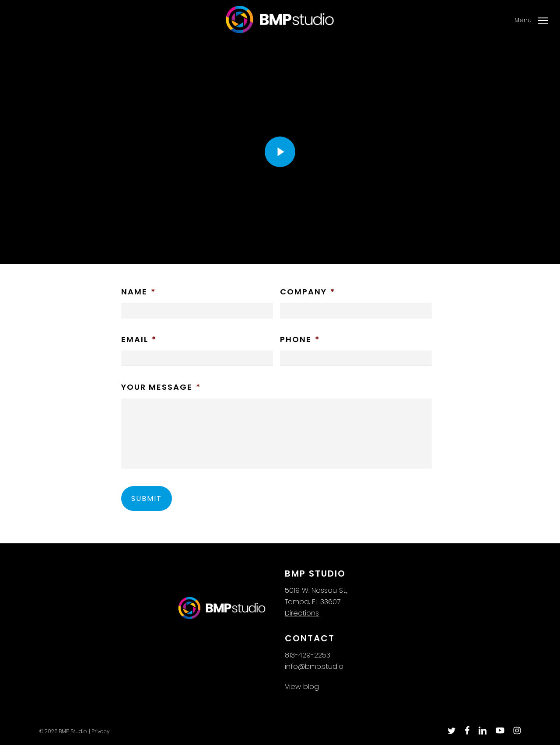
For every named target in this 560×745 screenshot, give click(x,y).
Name (138, 292)
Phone (300, 339)
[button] (531, 20)
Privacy (100, 731)
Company (308, 292)
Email (139, 339)
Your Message (161, 387)
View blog (302, 687)
